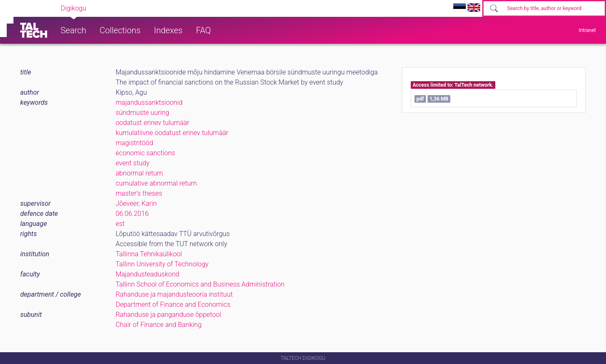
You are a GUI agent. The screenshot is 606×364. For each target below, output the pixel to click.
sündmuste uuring (142, 113)
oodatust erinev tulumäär (153, 123)
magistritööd (134, 143)
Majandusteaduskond (148, 274)
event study (133, 163)
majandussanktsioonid (149, 102)
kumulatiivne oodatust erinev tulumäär (172, 133)
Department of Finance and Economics (173, 304)
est (120, 224)
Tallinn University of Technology (162, 264)
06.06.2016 (132, 214)
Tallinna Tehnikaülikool (149, 254)
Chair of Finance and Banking (159, 325)
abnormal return (139, 173)
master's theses (139, 193)
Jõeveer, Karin (136, 203)
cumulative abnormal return (156, 183)
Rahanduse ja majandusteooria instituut (174, 294)
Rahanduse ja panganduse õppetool (169, 315)
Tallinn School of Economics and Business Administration (200, 284)
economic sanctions (145, 153)
